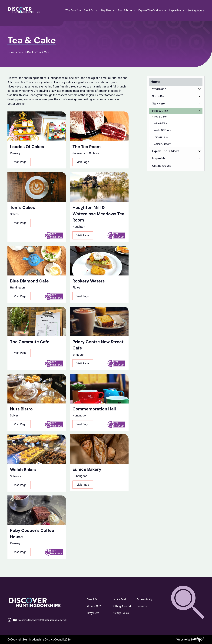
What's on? (72, 10)
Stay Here (106, 10)
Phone (76, 620)
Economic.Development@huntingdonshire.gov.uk (42, 620)
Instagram (9, 620)
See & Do (89, 10)
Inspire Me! (175, 10)
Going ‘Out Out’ (162, 144)
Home (11, 52)
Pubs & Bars (161, 137)
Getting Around (196, 11)
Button (199, 89)
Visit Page (20, 162)
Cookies (142, 606)
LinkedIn (81, 620)
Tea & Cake (43, 52)
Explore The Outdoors (151, 10)
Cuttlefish (198, 639)
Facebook (70, 620)
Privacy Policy (120, 613)
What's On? (94, 606)
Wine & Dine (161, 123)
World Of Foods (163, 130)
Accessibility (144, 599)
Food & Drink (125, 10)
